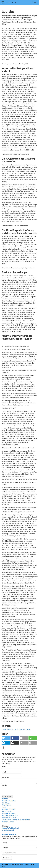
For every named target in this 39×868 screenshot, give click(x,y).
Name (3, 767)
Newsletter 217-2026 (8, 801)
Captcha (4, 785)
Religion (20, 729)
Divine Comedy (6, 811)
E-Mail (4, 772)
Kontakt (4, 866)
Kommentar (6, 777)
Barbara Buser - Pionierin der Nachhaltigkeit (16, 820)
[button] (6, 738)
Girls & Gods (6, 803)
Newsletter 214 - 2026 (9, 818)
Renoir (4, 807)
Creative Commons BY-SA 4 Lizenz (23, 864)
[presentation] (17, 791)
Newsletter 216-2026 (8, 809)
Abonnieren (7, 858)
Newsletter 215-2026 (8, 813)
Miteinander (27, 729)
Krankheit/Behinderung (9, 729)
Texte (3, 864)
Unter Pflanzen (6, 805)
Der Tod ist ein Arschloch (10, 815)
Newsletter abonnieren (9, 834)
